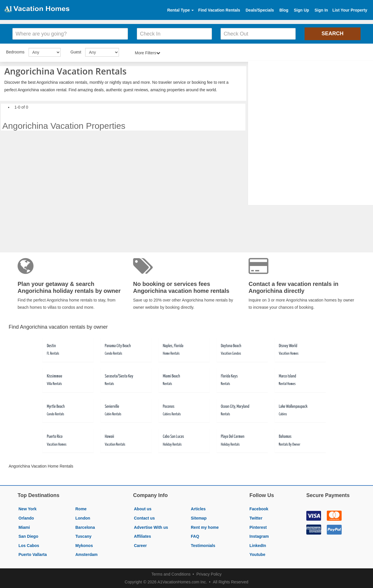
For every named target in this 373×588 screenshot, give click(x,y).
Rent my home (205, 527)
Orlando (26, 518)
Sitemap (199, 518)
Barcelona (85, 527)
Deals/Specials (260, 10)
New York (28, 509)
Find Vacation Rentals (219, 10)
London (83, 518)
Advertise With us (151, 527)
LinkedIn (258, 546)
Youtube (257, 554)
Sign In (321, 10)
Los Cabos (29, 546)
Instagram (259, 536)
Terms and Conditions (171, 574)
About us (143, 509)
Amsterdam (86, 554)
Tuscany (83, 536)
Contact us (144, 518)
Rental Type (180, 10)
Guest (76, 52)
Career (140, 546)
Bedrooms (15, 52)
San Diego (28, 536)
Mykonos (84, 546)
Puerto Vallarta (33, 554)
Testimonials (203, 546)
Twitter (256, 518)
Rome (81, 509)
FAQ (195, 536)
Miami (24, 527)
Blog (284, 10)
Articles (198, 509)
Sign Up (302, 10)
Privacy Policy (209, 574)
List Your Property (350, 10)
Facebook (259, 509)
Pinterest (258, 527)
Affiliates (142, 536)
